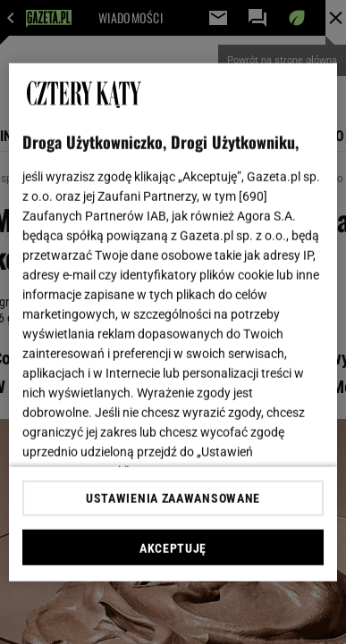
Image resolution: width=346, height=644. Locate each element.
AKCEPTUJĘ (173, 548)
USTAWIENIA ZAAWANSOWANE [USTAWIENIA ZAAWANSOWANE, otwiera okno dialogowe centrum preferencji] (173, 498)
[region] (173, 322)
